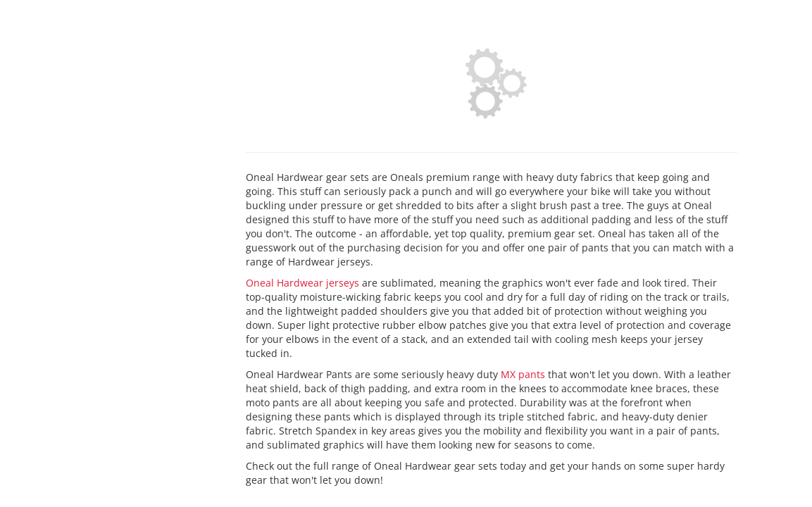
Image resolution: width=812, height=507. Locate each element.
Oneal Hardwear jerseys (302, 283)
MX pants (523, 374)
